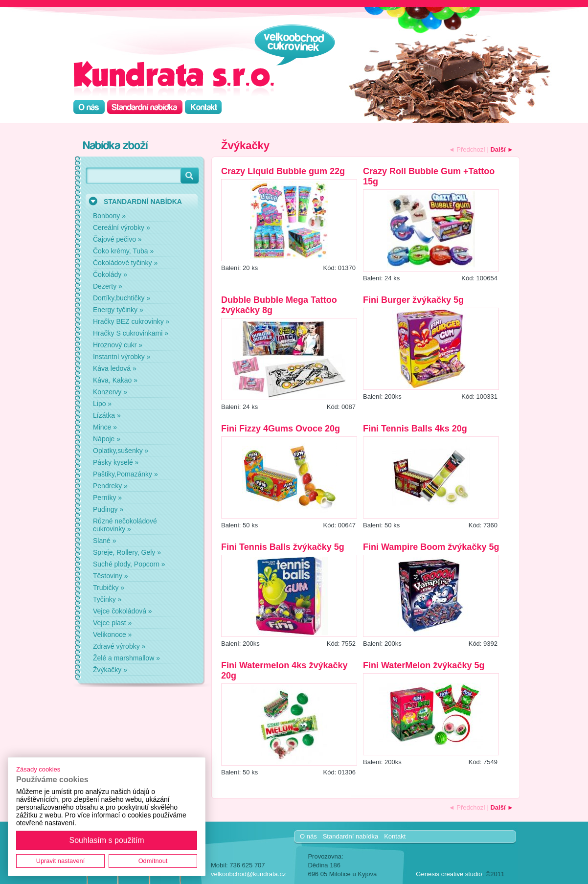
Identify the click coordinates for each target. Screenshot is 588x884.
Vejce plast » (112, 623)
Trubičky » (109, 588)
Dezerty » (108, 286)
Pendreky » (110, 486)
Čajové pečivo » (117, 239)
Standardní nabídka (351, 836)
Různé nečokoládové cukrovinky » (125, 525)
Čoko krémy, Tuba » (123, 251)
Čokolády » (110, 274)
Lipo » (102, 404)
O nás (308, 836)
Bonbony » (109, 216)
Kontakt (395, 836)
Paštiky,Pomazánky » (125, 474)
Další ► (502, 149)
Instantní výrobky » (122, 357)
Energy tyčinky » (118, 310)
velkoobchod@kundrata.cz (248, 874)
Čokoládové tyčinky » (125, 263)
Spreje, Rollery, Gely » (127, 552)
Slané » (104, 541)
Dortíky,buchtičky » (122, 298)
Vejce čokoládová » (123, 611)
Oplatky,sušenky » (121, 451)
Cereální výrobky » (122, 227)
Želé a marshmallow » (126, 658)
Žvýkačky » (110, 670)
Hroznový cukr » (118, 345)
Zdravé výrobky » (119, 646)
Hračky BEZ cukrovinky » (131, 321)
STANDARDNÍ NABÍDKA (143, 202)
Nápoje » (107, 439)
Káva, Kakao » (115, 380)
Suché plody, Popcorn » (129, 564)
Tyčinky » (107, 599)
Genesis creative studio (449, 874)
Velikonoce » (112, 635)
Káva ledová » (115, 368)
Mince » (105, 427)
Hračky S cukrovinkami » (131, 333)
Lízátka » (107, 415)
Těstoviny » (111, 576)
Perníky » (107, 498)
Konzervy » (110, 392)
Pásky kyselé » (116, 462)
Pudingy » (108, 509)
